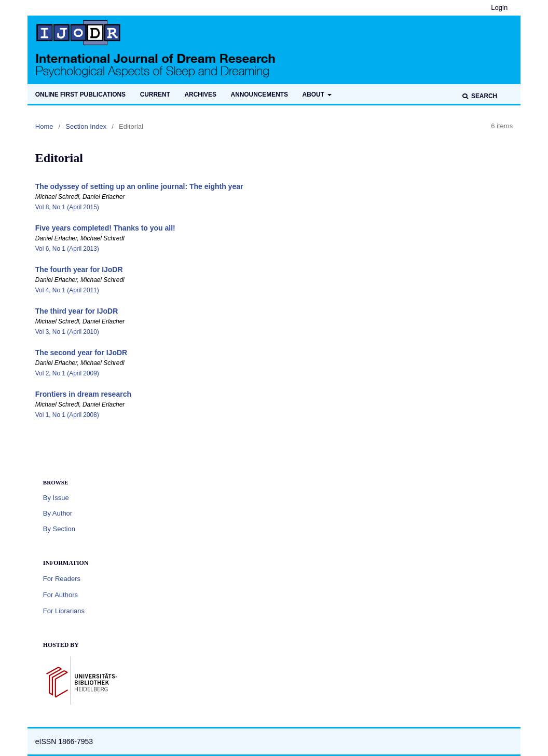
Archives (200, 95)
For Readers (62, 579)
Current (155, 95)
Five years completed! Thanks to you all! (105, 228)
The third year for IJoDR (77, 311)
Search (484, 96)
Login (499, 8)
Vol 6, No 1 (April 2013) (67, 249)
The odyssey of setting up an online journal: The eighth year (139, 186)
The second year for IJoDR (81, 353)
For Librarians (64, 611)
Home (44, 126)
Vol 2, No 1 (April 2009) (67, 373)
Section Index (86, 126)
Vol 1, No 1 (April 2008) (67, 415)
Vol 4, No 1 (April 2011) (67, 290)
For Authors (60, 595)
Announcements (259, 95)
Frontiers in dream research (83, 394)
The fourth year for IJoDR (79, 269)
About (314, 95)
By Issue (56, 498)
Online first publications (80, 95)
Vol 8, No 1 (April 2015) (67, 207)
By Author (58, 513)
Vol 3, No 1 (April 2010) (67, 332)
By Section (59, 529)
